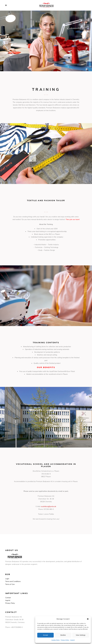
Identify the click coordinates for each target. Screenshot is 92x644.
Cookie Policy (56, 640)
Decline (63, 635)
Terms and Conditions (13, 581)
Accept (46, 635)
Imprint (72, 640)
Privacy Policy (65, 640)
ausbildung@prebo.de (49, 506)
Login (7, 579)
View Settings (81, 635)
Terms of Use (10, 584)
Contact (8, 598)
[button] (88, 619)
